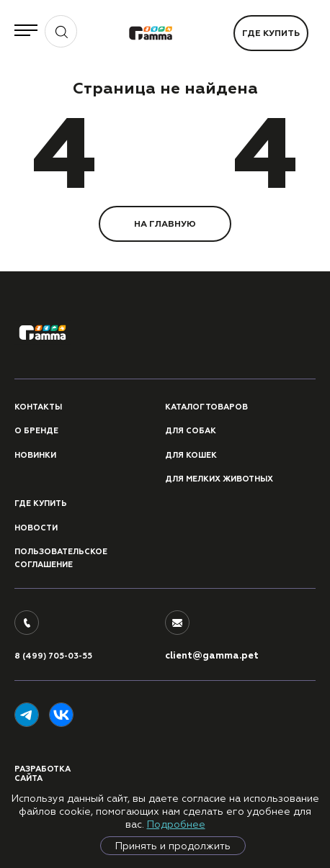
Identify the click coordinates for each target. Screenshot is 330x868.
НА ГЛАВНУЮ (165, 224)
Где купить (271, 33)
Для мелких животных (219, 479)
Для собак (191, 431)
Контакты (38, 407)
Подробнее (176, 824)
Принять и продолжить (173, 846)
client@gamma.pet (212, 656)
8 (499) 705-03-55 (53, 656)
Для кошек (191, 455)
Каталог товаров (206, 407)
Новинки (35, 455)
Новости (36, 528)
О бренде (36, 431)
